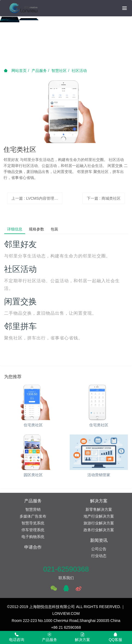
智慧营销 (33, 509)
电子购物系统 (33, 537)
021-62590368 (66, 569)
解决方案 (99, 501)
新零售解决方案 (99, 509)
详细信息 (15, 229)
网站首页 (15, 71)
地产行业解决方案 (99, 516)
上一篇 (37, 198)
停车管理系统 (33, 530)
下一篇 (104, 198)
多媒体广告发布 (33, 516)
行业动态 (99, 556)
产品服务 (39, 71)
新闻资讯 (99, 540)
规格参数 (36, 229)
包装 (54, 229)
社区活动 (79, 71)
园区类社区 (33, 475)
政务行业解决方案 (99, 530)
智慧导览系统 (33, 523)
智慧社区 (59, 71)
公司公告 (99, 549)
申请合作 (33, 547)
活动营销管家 (99, 475)
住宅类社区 (33, 425)
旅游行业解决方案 (99, 523)
